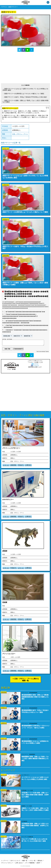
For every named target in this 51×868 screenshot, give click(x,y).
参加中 (38, 863)
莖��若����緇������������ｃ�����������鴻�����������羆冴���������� (20, 316)
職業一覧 (25, 861)
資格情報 (13, 465)
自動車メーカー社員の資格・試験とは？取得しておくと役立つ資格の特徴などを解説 (35, 809)
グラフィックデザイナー (11, 448)
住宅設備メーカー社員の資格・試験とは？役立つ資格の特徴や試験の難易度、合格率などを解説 (35, 795)
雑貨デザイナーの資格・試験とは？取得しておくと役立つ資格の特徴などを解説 (25, 101)
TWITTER (35, 364)
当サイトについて (15, 861)
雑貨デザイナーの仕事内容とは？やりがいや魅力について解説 (24, 94)
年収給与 (21, 465)
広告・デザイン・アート (20, 134)
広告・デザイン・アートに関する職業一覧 (27, 680)
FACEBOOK (35, 365)
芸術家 (5, 602)
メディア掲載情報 (30, 863)
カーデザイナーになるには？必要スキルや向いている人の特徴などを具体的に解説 (35, 778)
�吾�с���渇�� (43, 351)
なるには (6, 465)
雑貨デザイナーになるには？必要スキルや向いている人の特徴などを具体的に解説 (25, 89)
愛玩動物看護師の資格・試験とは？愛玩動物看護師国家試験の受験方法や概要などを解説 (35, 697)
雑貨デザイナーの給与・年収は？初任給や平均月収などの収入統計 (26, 97)
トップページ (5, 861)
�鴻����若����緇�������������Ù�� (25, 312)
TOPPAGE (4, 7)
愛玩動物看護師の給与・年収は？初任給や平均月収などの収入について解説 (35, 711)
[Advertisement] (25, 68)
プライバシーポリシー (7, 863)
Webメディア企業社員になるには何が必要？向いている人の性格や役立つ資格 (34, 840)
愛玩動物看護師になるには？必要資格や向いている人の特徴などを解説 (35, 742)
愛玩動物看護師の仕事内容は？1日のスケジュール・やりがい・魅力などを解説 (35, 727)
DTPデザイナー (8, 499)
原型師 (5, 551)
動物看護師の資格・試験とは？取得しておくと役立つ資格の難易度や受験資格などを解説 (35, 759)
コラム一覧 (32, 861)
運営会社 (40, 861)
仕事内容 (28, 465)
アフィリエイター (9, 654)
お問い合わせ (19, 863)
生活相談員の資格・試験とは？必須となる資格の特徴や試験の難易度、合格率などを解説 (35, 826)
